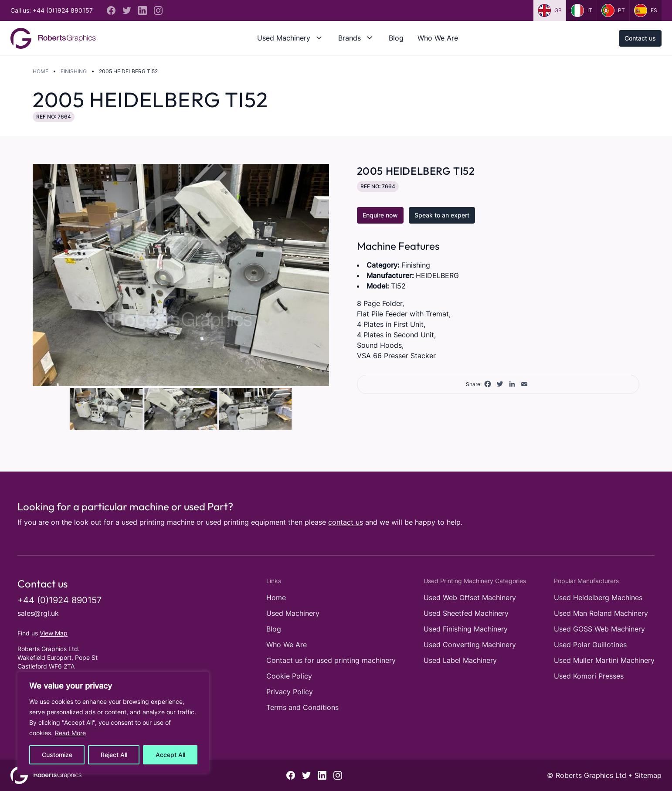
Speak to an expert (442, 215)
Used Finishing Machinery (466, 629)
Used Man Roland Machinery (601, 613)
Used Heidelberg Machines (598, 597)
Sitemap (648, 775)
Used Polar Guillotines (590, 645)
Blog (396, 38)
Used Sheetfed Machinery (466, 613)
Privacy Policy (290, 692)
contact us (346, 522)
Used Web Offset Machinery (470, 597)
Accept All (170, 755)
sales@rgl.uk (38, 613)
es (646, 10)
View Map (54, 633)
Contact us (640, 38)
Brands (350, 38)
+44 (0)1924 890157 (59, 600)
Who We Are (438, 38)
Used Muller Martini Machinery (604, 660)
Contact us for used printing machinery (331, 660)
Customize (57, 755)
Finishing (74, 71)
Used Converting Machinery (470, 645)
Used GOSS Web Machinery (599, 629)
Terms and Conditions (302, 707)
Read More (70, 733)
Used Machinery (284, 38)
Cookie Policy (289, 676)
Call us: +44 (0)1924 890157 (52, 10)
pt (613, 10)
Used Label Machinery (460, 660)
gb (550, 10)
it (582, 10)
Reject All (114, 755)
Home (41, 71)
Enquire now (380, 215)
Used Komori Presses (589, 676)
